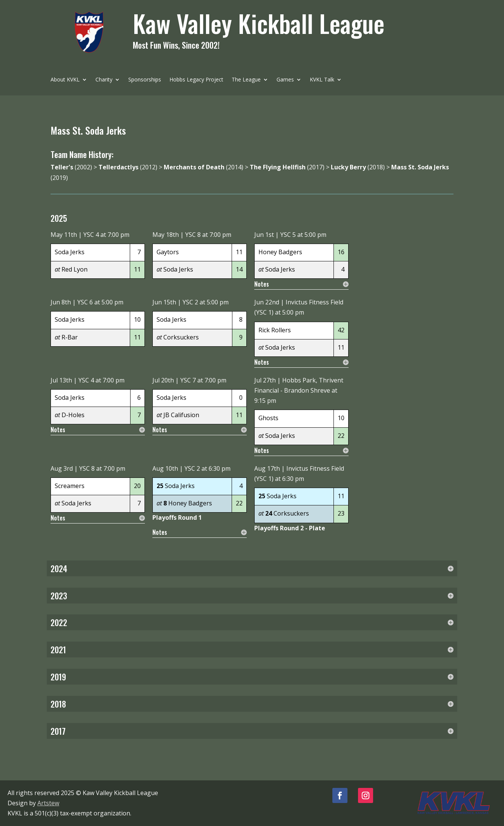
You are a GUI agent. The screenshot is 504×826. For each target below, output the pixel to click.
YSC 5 (288, 235)
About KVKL (65, 80)
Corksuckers (181, 337)
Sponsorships (145, 80)
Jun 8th (61, 302)
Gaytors (168, 252)
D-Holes (73, 415)
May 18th (166, 235)
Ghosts (268, 418)
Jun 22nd (267, 302)
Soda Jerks (70, 252)
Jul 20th (163, 380)
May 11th (64, 235)
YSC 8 (193, 235)
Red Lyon (75, 269)
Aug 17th (267, 468)
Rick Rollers (275, 330)
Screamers (70, 486)
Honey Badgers (280, 252)
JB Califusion (181, 415)
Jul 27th (265, 380)
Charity (104, 80)
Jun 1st (264, 235)
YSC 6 (85, 302)
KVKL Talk (322, 80)
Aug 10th (165, 468)
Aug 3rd (62, 468)
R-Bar (70, 337)
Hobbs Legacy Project (196, 80)
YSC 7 (188, 380)
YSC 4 (91, 235)
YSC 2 (190, 302)
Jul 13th (61, 380)
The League (246, 80)
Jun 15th (164, 302)
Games (285, 80)
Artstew (48, 803)
